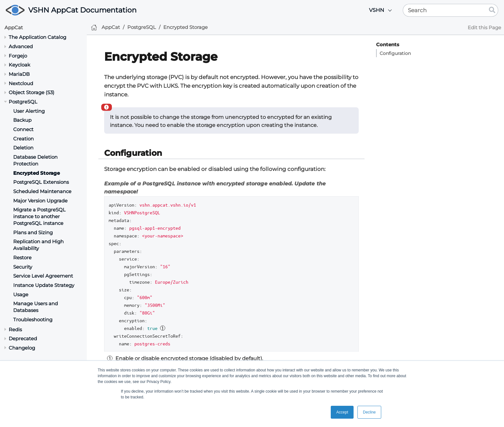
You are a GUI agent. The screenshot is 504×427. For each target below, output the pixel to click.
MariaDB (19, 74)
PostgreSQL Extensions (41, 182)
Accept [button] (342, 412)
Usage (21, 294)
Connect (23, 129)
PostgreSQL (23, 102)
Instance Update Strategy (44, 285)
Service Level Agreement (43, 276)
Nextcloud (21, 83)
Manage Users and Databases (36, 307)
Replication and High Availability (38, 245)
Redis (15, 329)
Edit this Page (484, 27)
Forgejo (18, 56)
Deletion (23, 148)
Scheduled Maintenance (42, 191)
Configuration (395, 53)
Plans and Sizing (33, 232)
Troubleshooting (33, 320)
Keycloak (19, 65)
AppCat (14, 27)
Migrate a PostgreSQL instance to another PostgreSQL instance (39, 216)
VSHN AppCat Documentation (82, 10)
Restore (22, 258)
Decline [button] (369, 412)
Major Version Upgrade (40, 201)
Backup (22, 120)
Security (23, 267)
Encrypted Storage (36, 173)
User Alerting (29, 111)
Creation (23, 139)
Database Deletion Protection (35, 160)
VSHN (377, 10)
